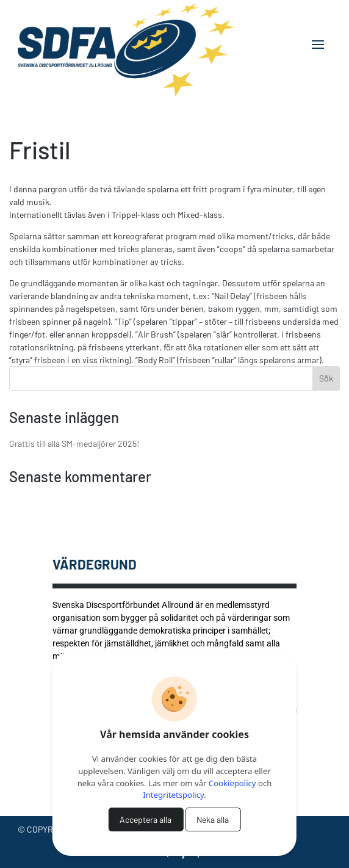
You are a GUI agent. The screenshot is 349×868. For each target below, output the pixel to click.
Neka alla (213, 819)
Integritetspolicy (173, 795)
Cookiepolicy (232, 783)
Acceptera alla (146, 819)
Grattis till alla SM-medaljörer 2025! (74, 443)
